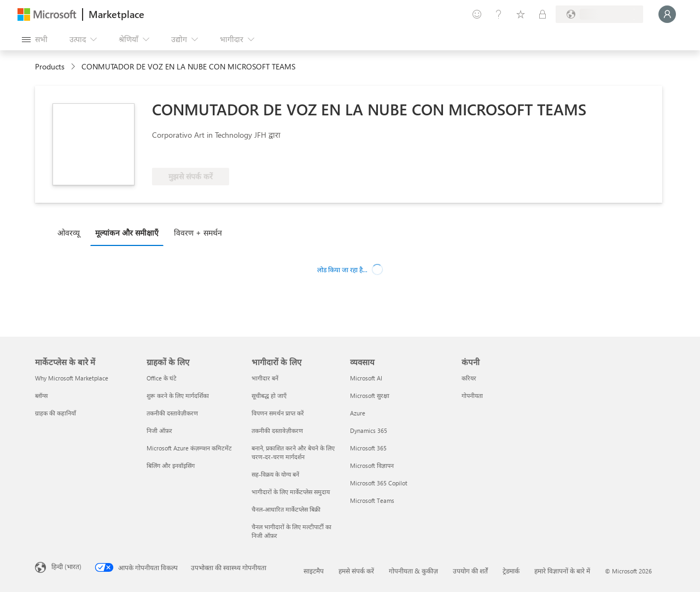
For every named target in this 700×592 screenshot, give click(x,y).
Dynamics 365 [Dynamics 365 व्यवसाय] (369, 430)
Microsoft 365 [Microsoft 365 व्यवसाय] (368, 448)
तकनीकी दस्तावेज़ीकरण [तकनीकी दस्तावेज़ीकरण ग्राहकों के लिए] (172, 413)
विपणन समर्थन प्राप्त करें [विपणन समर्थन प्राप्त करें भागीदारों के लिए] (278, 413)
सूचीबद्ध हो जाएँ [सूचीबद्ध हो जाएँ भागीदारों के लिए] (269, 395)
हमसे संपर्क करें (356, 571)
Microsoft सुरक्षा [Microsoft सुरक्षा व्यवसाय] (370, 395)
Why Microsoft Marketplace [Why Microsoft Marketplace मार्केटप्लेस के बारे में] (72, 378)
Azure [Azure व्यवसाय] (358, 413)
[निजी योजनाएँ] (542, 14)
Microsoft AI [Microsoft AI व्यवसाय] (366, 378)
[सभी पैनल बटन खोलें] (35, 39)
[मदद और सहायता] (499, 14)
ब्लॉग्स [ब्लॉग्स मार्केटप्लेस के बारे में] (41, 395)
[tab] (71, 232)
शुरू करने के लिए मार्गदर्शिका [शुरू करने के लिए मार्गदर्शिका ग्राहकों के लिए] (178, 395)
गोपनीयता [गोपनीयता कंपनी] (472, 395)
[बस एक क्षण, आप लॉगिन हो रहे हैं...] (667, 14)
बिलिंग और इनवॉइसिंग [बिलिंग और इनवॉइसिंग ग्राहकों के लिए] (171, 465)
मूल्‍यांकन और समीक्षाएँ (127, 233)
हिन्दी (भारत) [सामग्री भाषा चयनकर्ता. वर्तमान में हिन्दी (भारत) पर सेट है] (66, 566)
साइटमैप (314, 571)
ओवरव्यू (69, 233)
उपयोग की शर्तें (470, 571)
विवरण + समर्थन (198, 233)
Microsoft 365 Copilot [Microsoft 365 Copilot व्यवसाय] (379, 483)
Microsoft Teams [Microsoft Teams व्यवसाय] (372, 500)
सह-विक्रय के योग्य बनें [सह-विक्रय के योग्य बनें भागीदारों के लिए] (275, 474)
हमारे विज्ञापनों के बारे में (562, 571)
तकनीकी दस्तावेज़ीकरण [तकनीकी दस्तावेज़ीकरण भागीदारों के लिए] (277, 430)
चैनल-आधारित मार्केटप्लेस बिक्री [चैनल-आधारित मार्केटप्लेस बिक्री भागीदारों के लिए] (286, 509)
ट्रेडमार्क (511, 571)
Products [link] (50, 66)
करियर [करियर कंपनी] (469, 378)
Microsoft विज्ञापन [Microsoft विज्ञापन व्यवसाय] (372, 465)
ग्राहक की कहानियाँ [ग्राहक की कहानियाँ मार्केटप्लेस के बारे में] (56, 413)
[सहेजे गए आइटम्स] (521, 14)
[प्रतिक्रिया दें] (477, 14)
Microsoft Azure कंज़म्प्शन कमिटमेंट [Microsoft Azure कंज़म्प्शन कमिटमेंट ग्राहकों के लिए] (189, 448)
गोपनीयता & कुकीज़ (413, 571)
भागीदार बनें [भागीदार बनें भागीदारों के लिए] (265, 378)
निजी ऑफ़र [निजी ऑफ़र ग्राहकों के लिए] (159, 430)
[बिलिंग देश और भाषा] (599, 14)
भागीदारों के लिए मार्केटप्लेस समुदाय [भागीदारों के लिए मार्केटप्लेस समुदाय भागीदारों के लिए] (291, 492)
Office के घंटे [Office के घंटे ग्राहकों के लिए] (162, 378)
